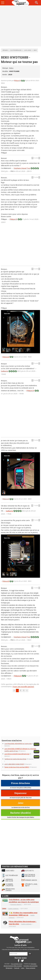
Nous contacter (31, 968)
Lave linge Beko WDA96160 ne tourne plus (18, 744)
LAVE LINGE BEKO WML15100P (14, 764)
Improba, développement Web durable (20, 965)
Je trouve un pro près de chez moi (21, 798)
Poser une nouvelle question (23, 687)
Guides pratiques (13, 909)
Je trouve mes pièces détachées (21, 788)
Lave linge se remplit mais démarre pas (17, 754)
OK (30, 954)
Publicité (17, 968)
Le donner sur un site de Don (21, 808)
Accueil (21, 3)
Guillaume (5, 371)
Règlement (9, 968)
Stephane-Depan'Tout (22, 168)
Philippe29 (18, 81)
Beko (11, 68)
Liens (4, 908)
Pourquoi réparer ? (16, 904)
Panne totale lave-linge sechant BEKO (17, 767)
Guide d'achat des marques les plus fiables (21, 817)
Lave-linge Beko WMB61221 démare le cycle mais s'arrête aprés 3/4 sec (20, 750)
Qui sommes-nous (17, 964)
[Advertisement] (20, 26)
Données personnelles (31, 966)
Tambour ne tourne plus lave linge (15, 759)
